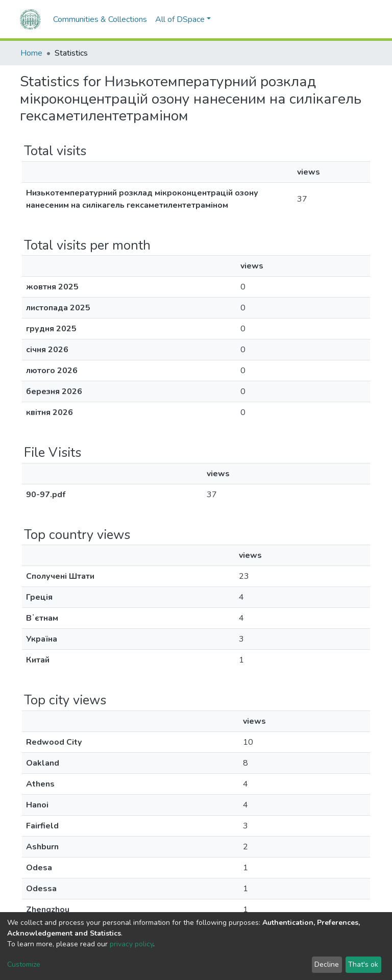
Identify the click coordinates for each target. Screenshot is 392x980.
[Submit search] (316, 19)
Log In (353, 19)
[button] (332, 19)
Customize (24, 964)
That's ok (363, 964)
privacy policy (131, 944)
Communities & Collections (100, 19)
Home (31, 53)
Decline (327, 964)
